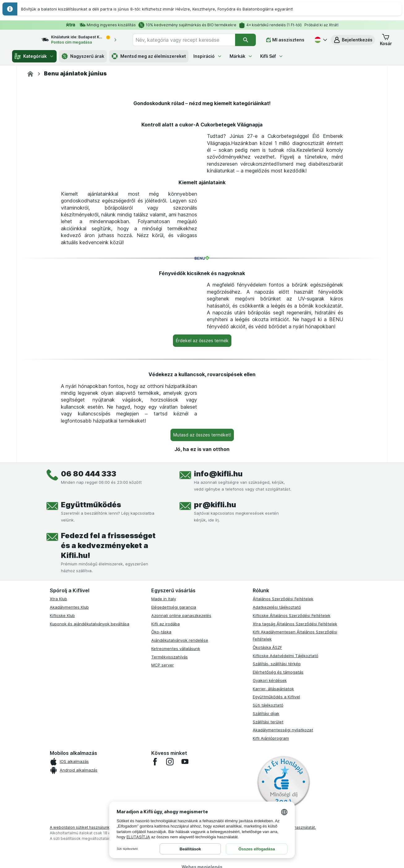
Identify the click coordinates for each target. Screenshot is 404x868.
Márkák (241, 56)
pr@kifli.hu (215, 669)
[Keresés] (246, 40)
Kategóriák (34, 56)
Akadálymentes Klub (69, 771)
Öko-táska (161, 796)
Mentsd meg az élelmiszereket (149, 56)
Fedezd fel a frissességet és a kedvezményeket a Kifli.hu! (108, 710)
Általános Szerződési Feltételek (283, 763)
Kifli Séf (272, 56)
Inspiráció (208, 56)
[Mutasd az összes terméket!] (202, 599)
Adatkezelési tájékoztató (277, 771)
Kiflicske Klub (62, 779)
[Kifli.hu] (30, 74)
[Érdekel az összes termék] (202, 504)
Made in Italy (164, 763)
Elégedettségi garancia (174, 771)
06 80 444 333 (89, 638)
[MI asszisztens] (285, 40)
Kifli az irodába (165, 788)
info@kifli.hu (218, 638)
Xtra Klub (58, 763)
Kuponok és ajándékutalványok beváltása (90, 788)
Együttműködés (91, 669)
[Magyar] (320, 40)
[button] (353, 40)
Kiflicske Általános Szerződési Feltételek (292, 779)
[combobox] (190, 40)
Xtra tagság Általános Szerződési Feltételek (295, 788)
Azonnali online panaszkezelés (181, 779)
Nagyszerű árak (83, 56)
